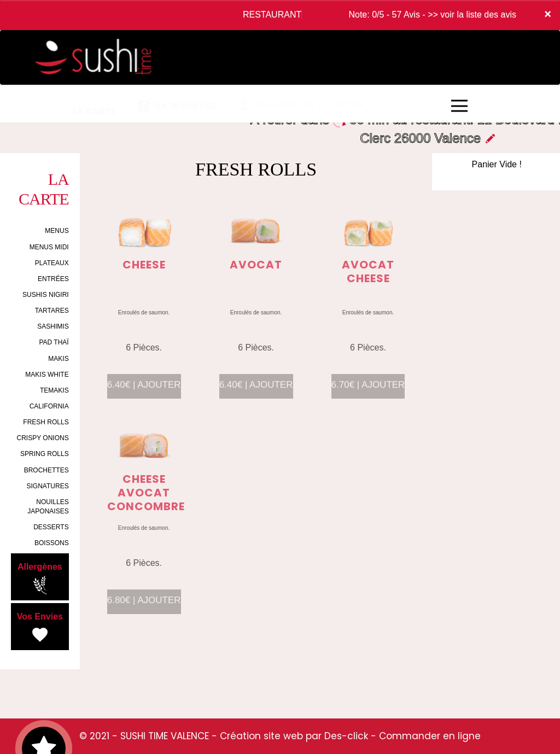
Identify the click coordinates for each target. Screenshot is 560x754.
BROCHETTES (46, 470)
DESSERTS (51, 527)
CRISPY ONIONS (43, 438)
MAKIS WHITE (47, 375)
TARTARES (52, 311)
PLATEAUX (52, 263)
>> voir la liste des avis (472, 14)
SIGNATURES (48, 486)
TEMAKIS (54, 390)
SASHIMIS (53, 326)
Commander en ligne (430, 736)
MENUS (57, 231)
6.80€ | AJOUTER (144, 607)
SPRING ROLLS (45, 454)
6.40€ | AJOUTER (144, 391)
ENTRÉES (53, 279)
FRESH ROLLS (46, 422)
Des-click (346, 736)
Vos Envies (40, 628)
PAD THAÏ (54, 342)
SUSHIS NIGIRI (46, 295)
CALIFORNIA (49, 406)
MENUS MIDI (49, 247)
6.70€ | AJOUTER (368, 391)
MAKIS (58, 359)
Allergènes (40, 578)
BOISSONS (52, 543)
